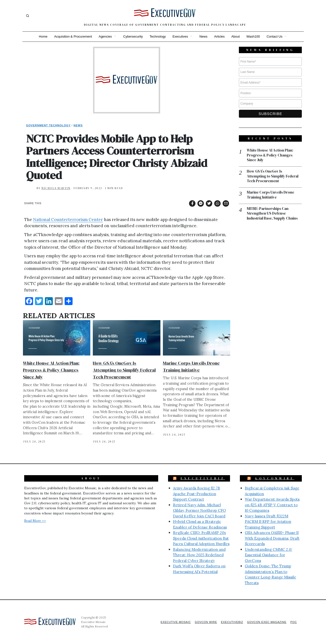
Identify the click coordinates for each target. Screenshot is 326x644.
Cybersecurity (133, 36)
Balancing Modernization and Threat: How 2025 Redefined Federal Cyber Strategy (199, 555)
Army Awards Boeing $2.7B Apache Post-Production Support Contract (197, 494)
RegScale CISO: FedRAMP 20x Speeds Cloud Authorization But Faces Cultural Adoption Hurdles (201, 538)
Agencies (105, 36)
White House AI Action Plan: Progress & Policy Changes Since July (51, 370)
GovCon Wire (205, 622)
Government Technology (48, 125)
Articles (220, 36)
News (204, 36)
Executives (180, 36)
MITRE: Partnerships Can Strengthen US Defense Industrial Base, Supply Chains (273, 214)
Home (42, 36)
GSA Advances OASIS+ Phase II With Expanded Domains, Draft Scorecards (272, 538)
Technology (157, 36)
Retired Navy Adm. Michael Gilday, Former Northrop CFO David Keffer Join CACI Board (199, 511)
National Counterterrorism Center (68, 220)
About (236, 36)
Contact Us (275, 36)
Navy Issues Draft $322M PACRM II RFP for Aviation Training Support (268, 522)
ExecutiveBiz (203, 478)
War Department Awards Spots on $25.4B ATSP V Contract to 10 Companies (272, 505)
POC (294, 622)
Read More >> (35, 521)
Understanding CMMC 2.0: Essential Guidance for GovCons (268, 555)
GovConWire (275, 478)
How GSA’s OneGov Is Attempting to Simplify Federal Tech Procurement (124, 370)
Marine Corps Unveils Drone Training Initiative (271, 195)
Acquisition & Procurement (72, 36)
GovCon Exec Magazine (266, 622)
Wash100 (254, 36)
